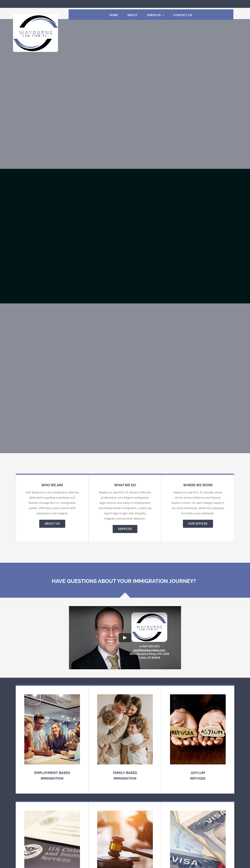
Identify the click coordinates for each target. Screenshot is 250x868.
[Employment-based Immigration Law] (52, 740)
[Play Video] (125, 638)
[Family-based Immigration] (125, 740)
